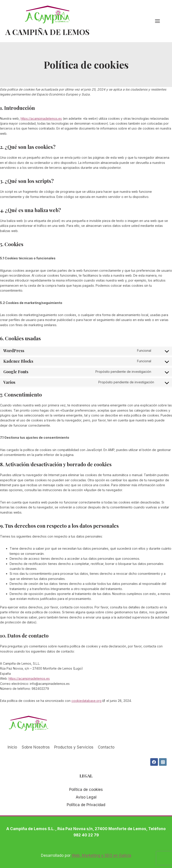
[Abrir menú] (160, 21)
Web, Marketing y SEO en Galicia (101, 855)
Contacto (106, 747)
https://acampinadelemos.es (41, 118)
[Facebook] (154, 762)
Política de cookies (86, 790)
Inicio (12, 747)
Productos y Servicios (74, 747)
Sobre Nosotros (36, 747)
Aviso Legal (86, 797)
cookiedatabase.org (86, 701)
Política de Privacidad (86, 805)
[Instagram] (163, 762)
